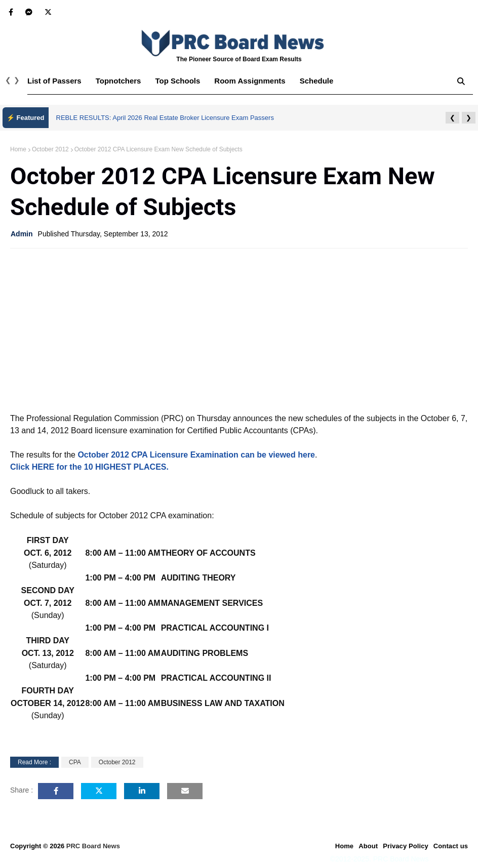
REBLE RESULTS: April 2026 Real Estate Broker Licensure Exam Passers (165, 118)
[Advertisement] (239, 329)
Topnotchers (118, 81)
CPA (75, 762)
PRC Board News (93, 846)
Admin (22, 234)
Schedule (317, 81)
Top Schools (177, 81)
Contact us (451, 846)
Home (18, 149)
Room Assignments (250, 81)
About (368, 846)
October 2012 (50, 149)
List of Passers (54, 81)
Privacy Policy (406, 846)
